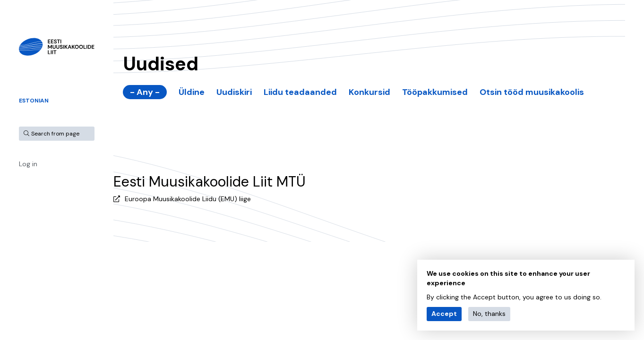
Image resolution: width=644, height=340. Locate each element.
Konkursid (369, 92)
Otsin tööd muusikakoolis (532, 92)
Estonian (34, 101)
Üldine (192, 92)
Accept (444, 314)
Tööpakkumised (435, 92)
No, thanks (489, 314)
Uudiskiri (234, 92)
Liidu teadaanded (300, 92)
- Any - (145, 92)
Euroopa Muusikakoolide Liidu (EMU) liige (188, 199)
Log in (28, 164)
